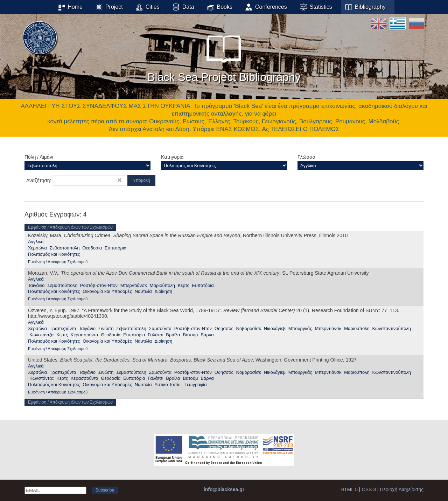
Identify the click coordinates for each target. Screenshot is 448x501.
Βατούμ (190, 335)
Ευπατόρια (115, 248)
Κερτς (184, 285)
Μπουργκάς (300, 328)
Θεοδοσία (92, 248)
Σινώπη (106, 328)
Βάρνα (207, 335)
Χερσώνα (37, 248)
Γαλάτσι (155, 335)
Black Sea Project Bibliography (224, 56)
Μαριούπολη (162, 285)
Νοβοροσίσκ (249, 328)
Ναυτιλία (143, 291)
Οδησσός (224, 328)
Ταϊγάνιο (36, 285)
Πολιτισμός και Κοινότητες (54, 254)
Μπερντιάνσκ (134, 285)
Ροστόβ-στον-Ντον (99, 285)
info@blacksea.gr (224, 489)
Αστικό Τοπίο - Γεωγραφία (180, 385)
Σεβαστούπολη (65, 248)
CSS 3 (369, 489)
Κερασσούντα (85, 335)
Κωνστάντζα (41, 335)
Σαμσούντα (160, 328)
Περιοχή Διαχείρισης (402, 489)
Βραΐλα (173, 335)
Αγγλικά (36, 242)
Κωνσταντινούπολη (392, 328)
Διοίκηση (163, 291)
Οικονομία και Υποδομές (107, 291)
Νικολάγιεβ (275, 328)
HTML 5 (349, 489)
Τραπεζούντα (63, 328)
